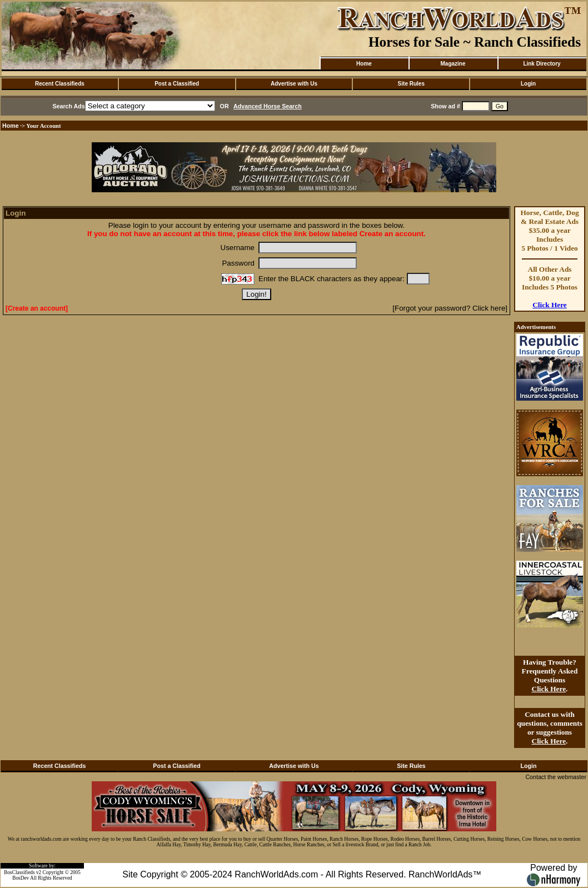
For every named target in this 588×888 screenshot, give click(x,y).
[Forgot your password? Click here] (450, 308)
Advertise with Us (294, 84)
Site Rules (411, 84)
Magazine (453, 64)
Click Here (550, 305)
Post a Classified (177, 84)
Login (528, 84)
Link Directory (542, 64)
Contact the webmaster (556, 777)
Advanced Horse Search (268, 106)
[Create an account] (37, 308)
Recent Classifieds (60, 84)
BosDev (21, 878)
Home (364, 64)
